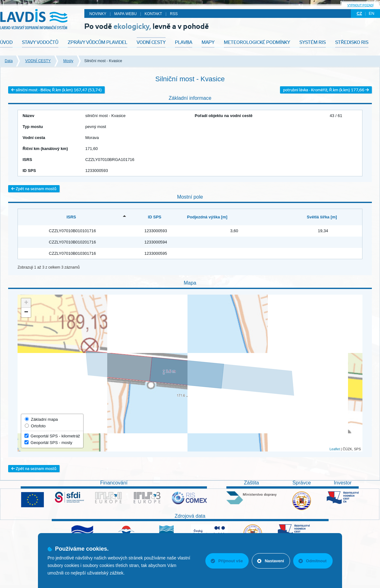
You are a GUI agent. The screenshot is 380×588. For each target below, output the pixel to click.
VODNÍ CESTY (38, 61)
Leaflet (335, 449)
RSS (174, 14)
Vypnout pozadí (360, 5)
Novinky (98, 14)
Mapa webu (125, 14)
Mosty (68, 61)
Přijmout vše (227, 561)
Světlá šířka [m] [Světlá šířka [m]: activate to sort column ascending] (322, 217)
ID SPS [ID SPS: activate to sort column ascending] (155, 217)
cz (359, 13)
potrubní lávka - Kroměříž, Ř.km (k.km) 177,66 (326, 90)
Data (9, 61)
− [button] (26, 313)
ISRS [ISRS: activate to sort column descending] (71, 217)
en (372, 13)
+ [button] (26, 303)
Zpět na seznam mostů (34, 189)
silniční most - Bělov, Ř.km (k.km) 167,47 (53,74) (56, 90)
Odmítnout (313, 561)
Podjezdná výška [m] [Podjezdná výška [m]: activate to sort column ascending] (207, 217)
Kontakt (153, 14)
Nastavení (270, 561)
